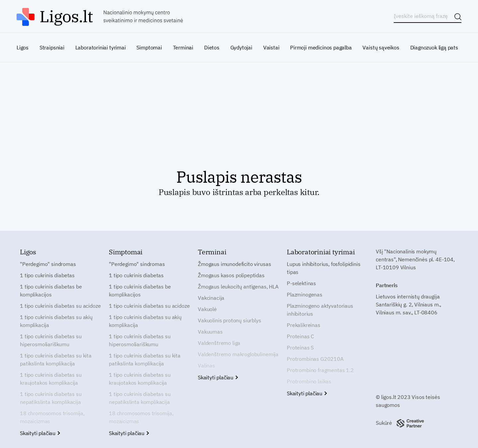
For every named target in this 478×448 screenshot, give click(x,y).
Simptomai (149, 47)
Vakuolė (207, 309)
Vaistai (271, 47)
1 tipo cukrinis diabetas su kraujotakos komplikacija (51, 379)
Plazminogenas (305, 294)
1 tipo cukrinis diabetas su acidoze (60, 306)
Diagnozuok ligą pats (434, 47)
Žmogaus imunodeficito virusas (234, 264)
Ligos (23, 47)
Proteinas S (300, 348)
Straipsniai (52, 47)
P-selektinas (301, 283)
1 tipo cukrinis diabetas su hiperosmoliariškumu (51, 340)
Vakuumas (210, 332)
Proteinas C (300, 336)
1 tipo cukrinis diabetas (47, 275)
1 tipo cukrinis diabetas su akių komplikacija (56, 321)
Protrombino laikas (309, 381)
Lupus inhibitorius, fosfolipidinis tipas (324, 268)
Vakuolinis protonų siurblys (230, 320)
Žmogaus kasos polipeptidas (231, 275)
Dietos (212, 47)
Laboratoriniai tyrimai (101, 47)
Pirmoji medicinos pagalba (321, 47)
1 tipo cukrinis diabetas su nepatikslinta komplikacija (51, 398)
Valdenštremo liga (219, 343)
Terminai (183, 47)
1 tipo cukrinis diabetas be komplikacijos (51, 290)
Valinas (206, 365)
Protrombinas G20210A (315, 359)
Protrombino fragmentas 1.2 (320, 370)
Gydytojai (241, 47)
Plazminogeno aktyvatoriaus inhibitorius (320, 310)
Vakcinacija (211, 298)
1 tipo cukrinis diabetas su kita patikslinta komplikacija (56, 359)
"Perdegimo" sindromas (48, 264)
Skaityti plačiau (40, 433)
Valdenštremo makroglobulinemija (238, 354)
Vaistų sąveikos (381, 47)
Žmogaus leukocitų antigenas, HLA (238, 287)
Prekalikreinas (304, 325)
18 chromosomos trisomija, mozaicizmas (52, 417)
